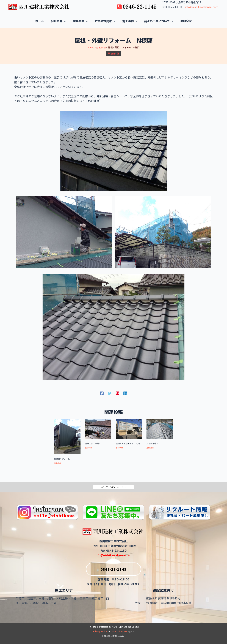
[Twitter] (110, 393)
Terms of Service (120, 631)
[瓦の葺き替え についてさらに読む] (160, 429)
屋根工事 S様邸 (93, 443)
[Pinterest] (117, 393)
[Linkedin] (125, 393)
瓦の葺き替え (153, 443)
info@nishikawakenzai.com (202, 7)
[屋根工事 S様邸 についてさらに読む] (98, 429)
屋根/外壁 (113, 53)
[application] (57, 21)
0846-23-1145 (106, 568)
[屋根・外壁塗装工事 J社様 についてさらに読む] (129, 429)
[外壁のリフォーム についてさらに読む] (67, 436)
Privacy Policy (100, 631)
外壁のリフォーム (63, 459)
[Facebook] (102, 393)
